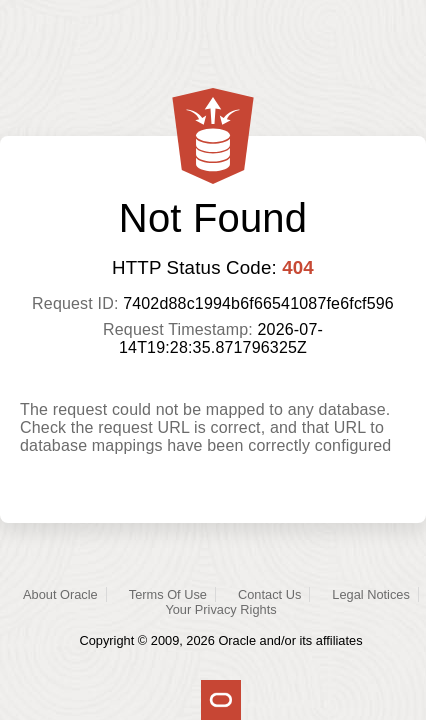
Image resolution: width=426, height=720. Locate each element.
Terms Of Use (168, 594)
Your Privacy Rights (220, 609)
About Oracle (60, 594)
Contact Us (269, 594)
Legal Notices (371, 594)
